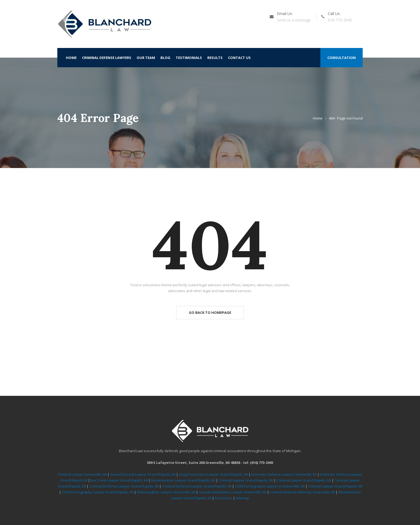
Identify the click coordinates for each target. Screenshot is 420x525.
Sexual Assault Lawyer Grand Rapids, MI (143, 474)
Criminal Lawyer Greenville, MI (82, 474)
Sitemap (242, 498)
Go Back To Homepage (210, 312)
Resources (224, 498)
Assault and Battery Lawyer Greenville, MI (233, 492)
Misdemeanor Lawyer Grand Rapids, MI (183, 480)
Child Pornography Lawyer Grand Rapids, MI (98, 492)
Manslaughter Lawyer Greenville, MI (166, 492)
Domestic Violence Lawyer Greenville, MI (284, 474)
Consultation (342, 58)
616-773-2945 (340, 20)
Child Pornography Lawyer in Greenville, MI (270, 486)
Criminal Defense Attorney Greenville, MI (302, 492)
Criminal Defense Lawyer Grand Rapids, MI (124, 486)
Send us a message (294, 20)
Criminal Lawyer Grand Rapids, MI (246, 480)
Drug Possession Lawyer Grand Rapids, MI (213, 474)
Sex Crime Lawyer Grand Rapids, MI (119, 480)
